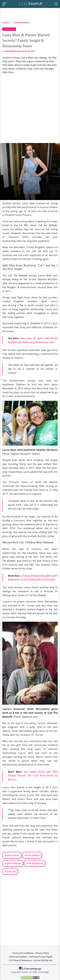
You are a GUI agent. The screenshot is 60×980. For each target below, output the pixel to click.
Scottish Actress (12, 855)
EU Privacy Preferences (21, 960)
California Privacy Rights (41, 957)
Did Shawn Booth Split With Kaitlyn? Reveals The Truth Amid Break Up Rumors (33, 776)
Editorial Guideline (18, 957)
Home (6, 23)
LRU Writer (10, 51)
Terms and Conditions (23, 953)
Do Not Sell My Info (43, 960)
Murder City (10, 871)
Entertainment (22, 23)
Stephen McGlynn (13, 863)
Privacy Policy (42, 953)
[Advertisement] (30, 109)
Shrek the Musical (35, 863)
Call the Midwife (32, 855)
